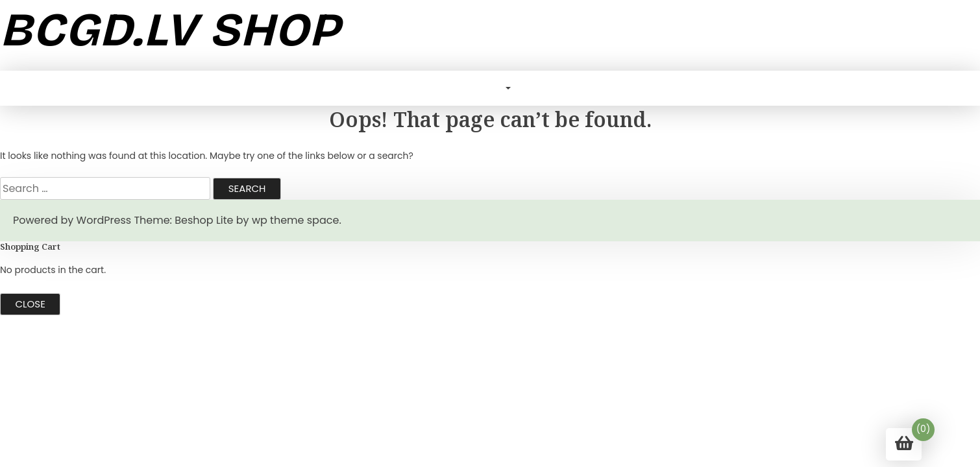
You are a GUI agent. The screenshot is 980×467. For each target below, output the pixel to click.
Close (31, 304)
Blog (488, 88)
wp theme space (295, 220)
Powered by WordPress (72, 220)
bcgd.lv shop (170, 30)
